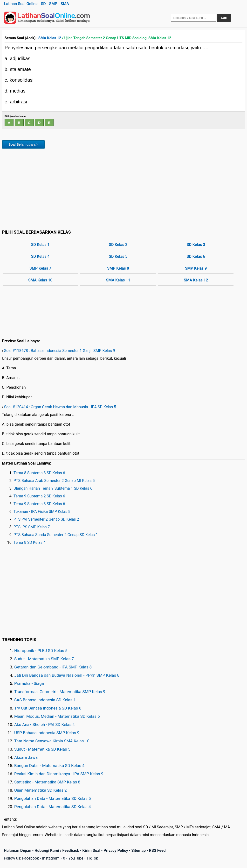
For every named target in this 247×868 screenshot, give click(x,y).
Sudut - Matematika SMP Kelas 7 (44, 659)
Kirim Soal (91, 850)
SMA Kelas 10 (40, 280)
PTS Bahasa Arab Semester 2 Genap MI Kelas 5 (54, 481)
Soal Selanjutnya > (23, 144)
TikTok (92, 858)
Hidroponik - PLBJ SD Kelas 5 (41, 651)
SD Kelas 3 (196, 245)
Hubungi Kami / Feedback (57, 850)
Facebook (31, 858)
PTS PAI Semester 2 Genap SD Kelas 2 (46, 519)
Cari (224, 18)
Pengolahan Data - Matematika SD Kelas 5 (53, 798)
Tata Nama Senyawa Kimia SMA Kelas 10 (52, 741)
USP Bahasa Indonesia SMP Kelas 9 (47, 733)
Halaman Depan (18, 850)
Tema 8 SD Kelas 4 (30, 542)
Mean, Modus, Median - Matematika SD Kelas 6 (57, 716)
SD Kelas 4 (40, 256)
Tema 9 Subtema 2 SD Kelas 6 (39, 496)
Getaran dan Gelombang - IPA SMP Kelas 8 (53, 667)
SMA (65, 4)
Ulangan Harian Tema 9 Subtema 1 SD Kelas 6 (53, 488)
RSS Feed (157, 850)
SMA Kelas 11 (118, 280)
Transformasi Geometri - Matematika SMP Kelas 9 (60, 692)
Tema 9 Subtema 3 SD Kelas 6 (39, 504)
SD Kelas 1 (40, 245)
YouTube (76, 858)
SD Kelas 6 (196, 256)
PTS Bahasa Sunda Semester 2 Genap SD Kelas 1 (56, 535)
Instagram (51, 858)
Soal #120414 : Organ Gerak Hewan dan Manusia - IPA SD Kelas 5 (60, 407)
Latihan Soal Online (21, 4)
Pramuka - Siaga (29, 683)
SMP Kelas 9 (196, 268)
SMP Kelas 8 (118, 268)
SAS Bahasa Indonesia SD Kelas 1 (45, 700)
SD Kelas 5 (118, 256)
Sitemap (138, 850)
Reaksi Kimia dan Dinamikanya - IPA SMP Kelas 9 (59, 774)
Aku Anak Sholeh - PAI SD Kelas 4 (45, 725)
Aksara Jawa (26, 757)
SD (43, 4)
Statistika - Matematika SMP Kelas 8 (47, 782)
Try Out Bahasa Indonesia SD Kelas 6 (48, 708)
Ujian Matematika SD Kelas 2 (41, 790)
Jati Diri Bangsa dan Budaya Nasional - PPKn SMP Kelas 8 (67, 675)
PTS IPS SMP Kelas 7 (32, 527)
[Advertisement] (123, 188)
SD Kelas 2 (118, 245)
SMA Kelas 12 (50, 38)
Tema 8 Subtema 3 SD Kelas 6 (39, 473)
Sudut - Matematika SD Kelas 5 (42, 749)
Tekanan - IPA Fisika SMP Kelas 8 (42, 512)
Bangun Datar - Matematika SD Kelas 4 (49, 766)
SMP (53, 4)
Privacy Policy (116, 850)
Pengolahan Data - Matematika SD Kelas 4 (53, 807)
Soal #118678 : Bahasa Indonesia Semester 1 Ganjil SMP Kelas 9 (60, 351)
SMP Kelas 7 (40, 268)
